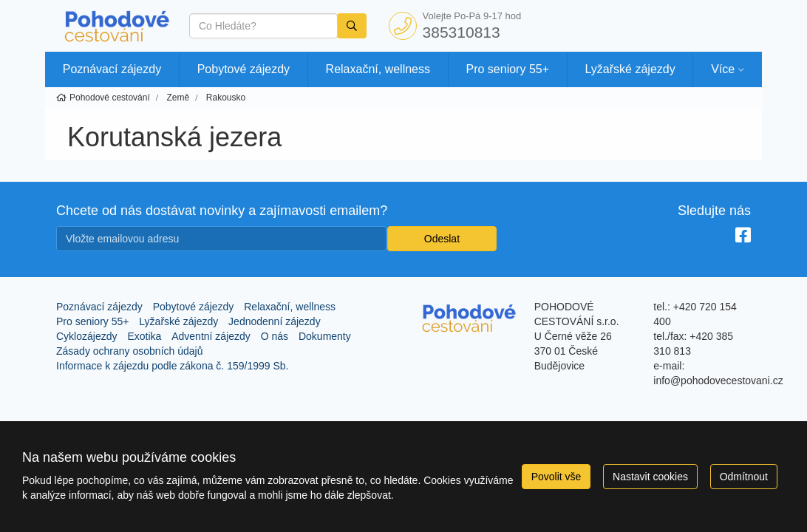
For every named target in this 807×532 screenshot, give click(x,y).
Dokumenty (325, 336)
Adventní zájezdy (211, 336)
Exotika (144, 336)
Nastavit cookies (650, 477)
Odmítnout (744, 477)
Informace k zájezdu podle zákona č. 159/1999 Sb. (172, 366)
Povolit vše (556, 477)
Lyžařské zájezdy (630, 69)
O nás (275, 336)
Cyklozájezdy (86, 336)
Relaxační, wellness (378, 69)
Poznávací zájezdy (112, 69)
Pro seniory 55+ (508, 69)
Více (723, 69)
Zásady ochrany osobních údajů (129, 351)
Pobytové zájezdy (244, 69)
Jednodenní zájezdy (275, 321)
